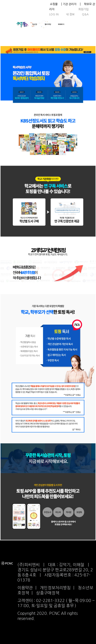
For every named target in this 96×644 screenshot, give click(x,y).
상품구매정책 (48, 593)
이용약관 (25, 588)
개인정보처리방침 (55, 588)
